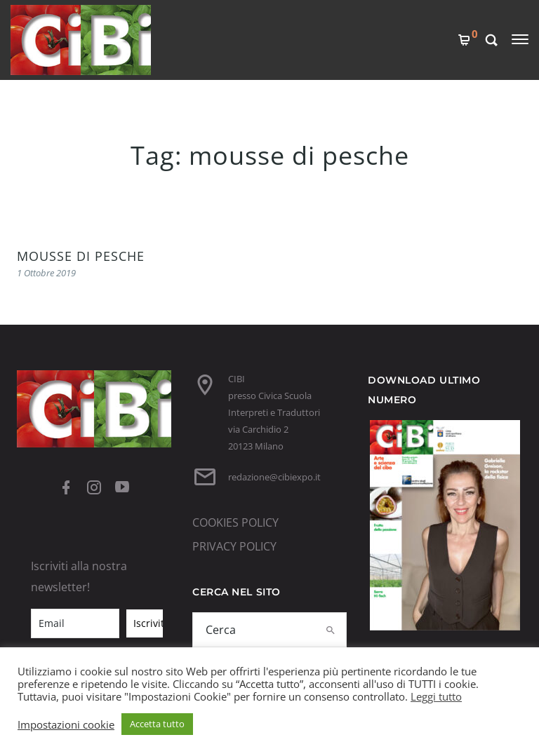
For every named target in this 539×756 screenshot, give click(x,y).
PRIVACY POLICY (234, 546)
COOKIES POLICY (235, 522)
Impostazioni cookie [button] (66, 724)
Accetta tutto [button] (157, 724)
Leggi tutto (436, 696)
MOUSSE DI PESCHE (81, 256)
